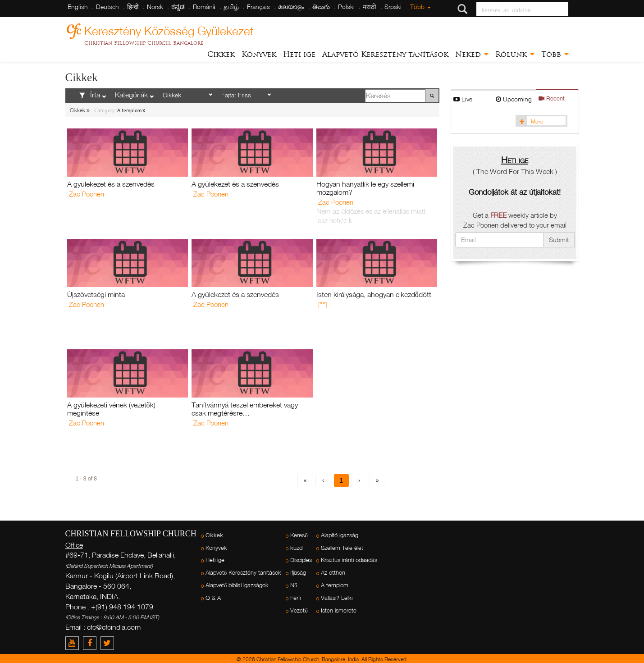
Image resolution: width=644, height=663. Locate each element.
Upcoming (514, 99)
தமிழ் (231, 7)
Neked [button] (472, 54)
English (78, 7)
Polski (346, 7)
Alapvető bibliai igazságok (237, 585)
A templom (335, 585)
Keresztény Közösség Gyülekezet (169, 30)
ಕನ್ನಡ (178, 7)
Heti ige (299, 54)
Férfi (295, 598)
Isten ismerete (339, 610)
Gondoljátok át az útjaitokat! (515, 192)
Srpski (393, 7)
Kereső (299, 535)
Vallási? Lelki (337, 598)
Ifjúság (298, 573)
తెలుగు (321, 7)
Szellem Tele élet (342, 548)
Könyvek (259, 54)
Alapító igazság (340, 535)
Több (420, 7)
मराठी (370, 7)
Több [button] (555, 54)
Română (204, 7)
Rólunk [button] (515, 54)
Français (258, 7)
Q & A (213, 598)
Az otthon (333, 573)
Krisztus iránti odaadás (349, 560)
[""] (323, 304)
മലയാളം (291, 7)
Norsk (155, 7)
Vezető (299, 610)
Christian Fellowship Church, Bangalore (144, 43)
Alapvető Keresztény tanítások (385, 54)
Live (463, 99)
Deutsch (107, 7)
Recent (552, 98)
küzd (296, 548)
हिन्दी (133, 7)
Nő (294, 585)
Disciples (301, 560)
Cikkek (221, 54)
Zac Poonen (87, 194)
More (530, 121)
